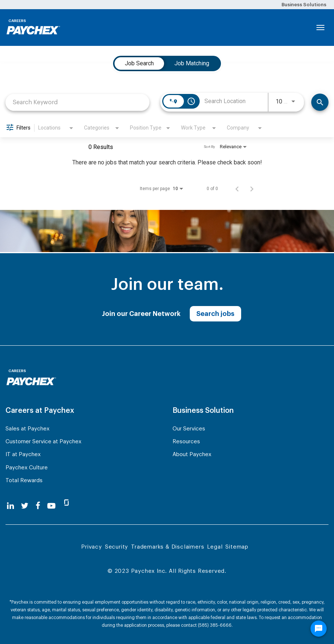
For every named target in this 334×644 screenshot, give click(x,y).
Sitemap (237, 547)
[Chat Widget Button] (319, 629)
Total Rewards (24, 481)
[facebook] (38, 506)
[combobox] (77, 102)
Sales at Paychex (28, 429)
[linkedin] (10, 506)
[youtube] (51, 506)
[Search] (320, 102)
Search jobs (215, 314)
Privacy (92, 547)
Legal (215, 547)
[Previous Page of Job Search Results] (237, 189)
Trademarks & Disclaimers (168, 547)
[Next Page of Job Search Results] (252, 189)
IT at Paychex (23, 454)
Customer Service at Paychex (43, 442)
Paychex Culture (27, 468)
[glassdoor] (66, 506)
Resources (186, 442)
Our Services (189, 429)
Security (117, 547)
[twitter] (25, 506)
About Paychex (192, 454)
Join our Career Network (141, 314)
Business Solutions (304, 5)
